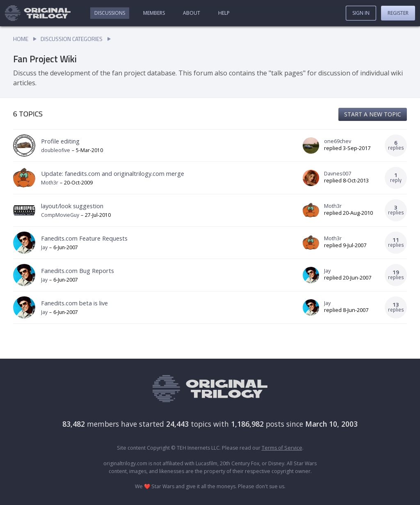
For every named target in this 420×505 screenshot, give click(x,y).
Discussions (110, 13)
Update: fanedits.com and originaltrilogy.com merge (113, 173)
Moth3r (50, 183)
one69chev (338, 141)
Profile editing (60, 141)
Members (154, 13)
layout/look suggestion (72, 206)
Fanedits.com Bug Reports (78, 271)
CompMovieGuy (60, 215)
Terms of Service (282, 448)
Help (224, 13)
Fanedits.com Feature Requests (84, 238)
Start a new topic (373, 114)
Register (398, 13)
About (192, 13)
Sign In (361, 13)
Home (21, 39)
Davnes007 (338, 174)
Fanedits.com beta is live (74, 303)
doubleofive (56, 150)
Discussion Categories (72, 39)
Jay (44, 247)
